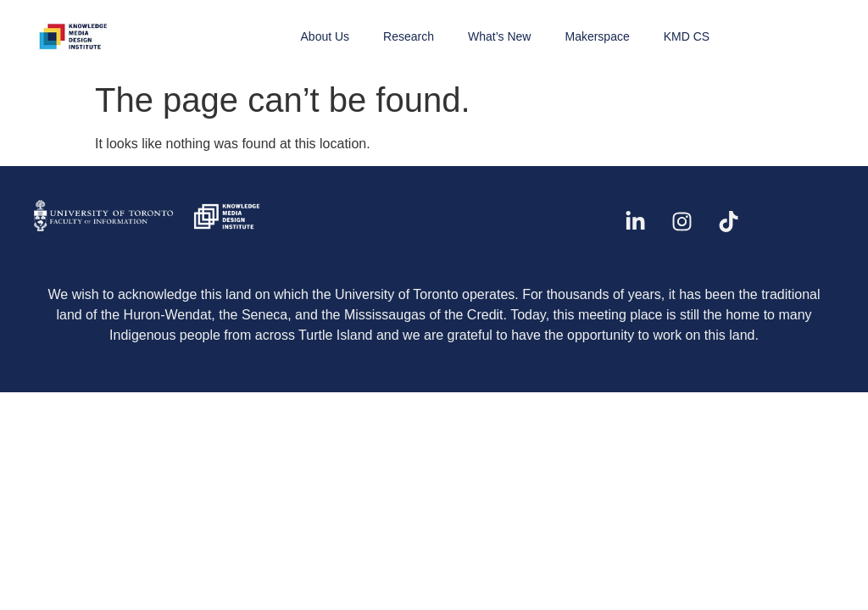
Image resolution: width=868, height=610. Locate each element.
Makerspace (597, 36)
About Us (325, 36)
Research (409, 36)
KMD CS (687, 36)
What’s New (499, 36)
